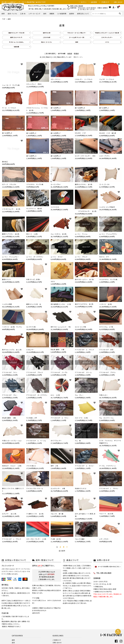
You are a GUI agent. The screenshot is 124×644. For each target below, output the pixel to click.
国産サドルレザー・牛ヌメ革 (16, 33)
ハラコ (107, 42)
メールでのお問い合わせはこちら (107, 567)
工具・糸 (23, 14)
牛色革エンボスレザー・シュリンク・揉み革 (107, 33)
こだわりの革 (47, 37)
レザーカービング (34, 14)
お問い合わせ (118, 2)
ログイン (84, 2)
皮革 (3, 14)
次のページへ (78, 57)
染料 (45, 14)
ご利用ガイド (105, 2)
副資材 (72, 14)
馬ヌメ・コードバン (47, 42)
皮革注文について (83, 14)
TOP (4, 19)
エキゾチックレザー (107, 37)
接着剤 (52, 14)
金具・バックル (12, 14)
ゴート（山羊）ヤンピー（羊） (77, 37)
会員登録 (94, 2)
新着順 (76, 53)
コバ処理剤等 (62, 14)
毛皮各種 (16, 47)
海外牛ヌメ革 (47, 33)
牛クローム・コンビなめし (16, 42)
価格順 (70, 53)
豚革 (77, 42)
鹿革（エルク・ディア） (16, 37)
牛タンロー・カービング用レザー (77, 33)
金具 (13, 643)
